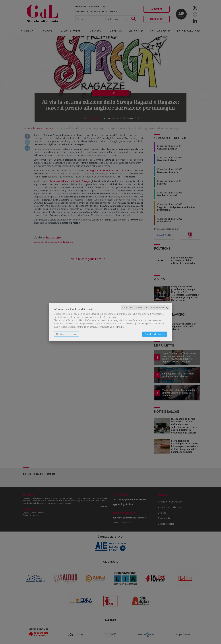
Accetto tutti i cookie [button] (155, 334)
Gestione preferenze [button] (66, 334)
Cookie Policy (116, 327)
